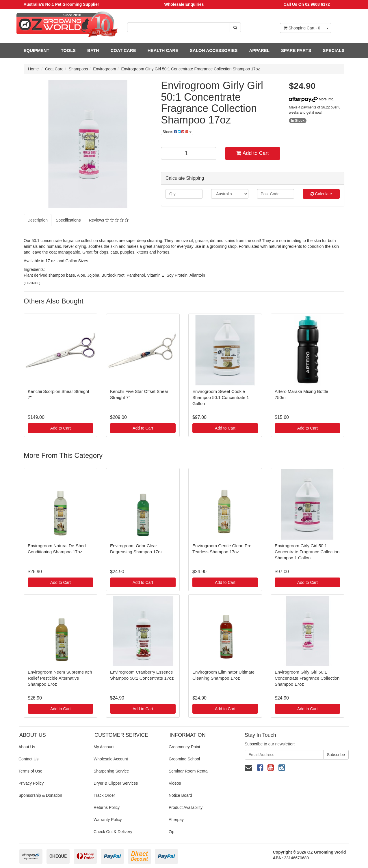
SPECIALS (333, 50)
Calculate (321, 194)
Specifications (68, 220)
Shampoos (78, 69)
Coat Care (54, 69)
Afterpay (176, 820)
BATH (93, 50)
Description (38, 220)
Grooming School (184, 759)
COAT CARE (123, 50)
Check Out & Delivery (113, 832)
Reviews (108, 220)
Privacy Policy (31, 783)
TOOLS (68, 50)
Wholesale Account (111, 759)
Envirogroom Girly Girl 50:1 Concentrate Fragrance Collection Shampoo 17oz (191, 69)
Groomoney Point (184, 747)
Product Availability (186, 807)
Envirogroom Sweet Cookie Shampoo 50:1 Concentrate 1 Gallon (221, 397)
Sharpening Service (111, 771)
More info (311, 99)
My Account (104, 747)
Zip (171, 832)
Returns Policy (107, 807)
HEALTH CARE (163, 50)
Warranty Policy (108, 820)
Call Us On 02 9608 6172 (306, 4)
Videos (175, 783)
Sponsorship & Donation (40, 795)
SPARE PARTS (296, 50)
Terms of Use (30, 771)
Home (33, 69)
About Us (27, 747)
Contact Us (28, 759)
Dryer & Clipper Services (116, 783)
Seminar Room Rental (189, 771)
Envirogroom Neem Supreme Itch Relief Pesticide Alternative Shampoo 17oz (60, 678)
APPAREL (259, 50)
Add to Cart (252, 153)
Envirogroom (104, 69)
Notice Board (180, 795)
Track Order (104, 795)
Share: (177, 132)
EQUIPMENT (37, 50)
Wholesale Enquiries (184, 4)
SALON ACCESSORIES (214, 50)
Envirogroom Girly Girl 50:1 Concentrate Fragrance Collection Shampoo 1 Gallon (307, 552)
